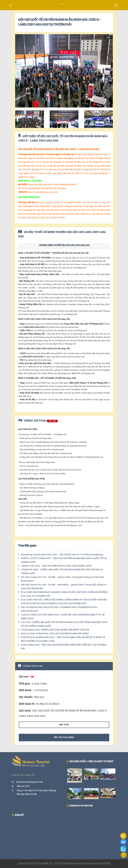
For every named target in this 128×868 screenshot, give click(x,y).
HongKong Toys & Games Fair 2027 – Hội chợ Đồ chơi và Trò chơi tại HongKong (62, 555)
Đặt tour (64, 725)
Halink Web (104, 863)
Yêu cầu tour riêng (64, 737)
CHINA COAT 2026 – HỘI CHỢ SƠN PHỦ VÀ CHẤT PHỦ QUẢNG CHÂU (56, 566)
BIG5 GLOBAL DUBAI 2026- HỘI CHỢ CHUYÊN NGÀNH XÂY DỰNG (55, 633)
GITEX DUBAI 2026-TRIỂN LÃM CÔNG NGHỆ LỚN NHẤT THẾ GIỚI (55, 630)
